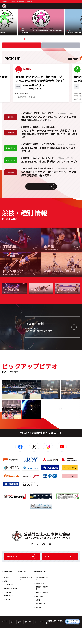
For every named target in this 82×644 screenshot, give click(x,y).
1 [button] (26, 39)
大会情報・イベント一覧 (45, 197)
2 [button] (30, 39)
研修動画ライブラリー (26, 595)
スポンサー (4, 638)
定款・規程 (39, 613)
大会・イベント (22, 571)
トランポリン (8, 601)
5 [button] (43, 39)
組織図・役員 (40, 600)
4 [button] (39, 39)
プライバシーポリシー (42, 638)
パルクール (8, 616)
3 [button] (34, 39)
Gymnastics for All (11, 605)
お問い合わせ (29, 638)
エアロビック (8, 612)
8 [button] (56, 39)
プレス (13, 638)
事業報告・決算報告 (42, 609)
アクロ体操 (8, 609)
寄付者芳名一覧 (41, 620)
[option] (41, 22)
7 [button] (52, 39)
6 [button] (48, 39)
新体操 (6, 598)
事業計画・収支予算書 (42, 605)
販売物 (21, 638)
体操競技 (7, 594)
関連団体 (39, 624)
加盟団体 (39, 617)
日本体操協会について (42, 595)
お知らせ (60, 571)
